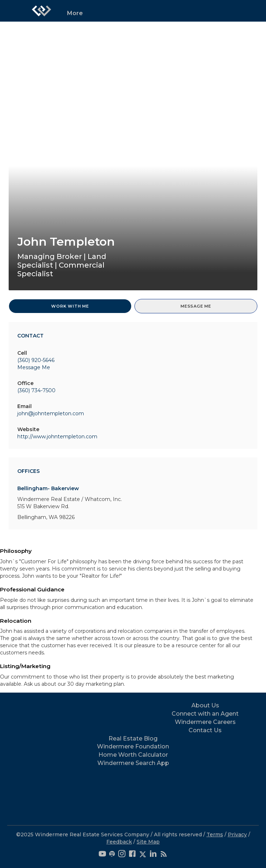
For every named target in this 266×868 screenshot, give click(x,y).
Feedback (119, 842)
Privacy (237, 835)
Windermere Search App (133, 763)
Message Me (196, 306)
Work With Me (70, 306)
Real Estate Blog (133, 739)
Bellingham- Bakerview (48, 488)
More (75, 13)
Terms (215, 835)
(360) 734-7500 (36, 390)
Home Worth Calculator (133, 755)
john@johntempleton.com (51, 413)
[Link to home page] (41, 11)
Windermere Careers (205, 722)
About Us (205, 705)
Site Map (148, 842)
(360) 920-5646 (36, 360)
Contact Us (205, 730)
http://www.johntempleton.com (57, 437)
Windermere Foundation (133, 746)
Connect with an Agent (205, 714)
